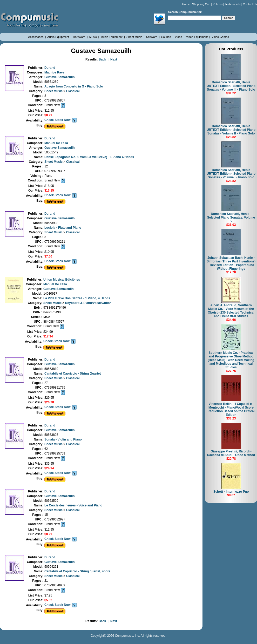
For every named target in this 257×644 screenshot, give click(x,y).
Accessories (36, 37)
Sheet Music (135, 37)
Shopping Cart (201, 4)
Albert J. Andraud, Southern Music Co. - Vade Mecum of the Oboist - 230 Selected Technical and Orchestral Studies (231, 311)
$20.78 (49, 402)
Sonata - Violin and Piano (63, 439)
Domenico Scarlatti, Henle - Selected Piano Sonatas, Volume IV (231, 218)
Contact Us (250, 4)
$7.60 (48, 256)
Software (152, 37)
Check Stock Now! (58, 120)
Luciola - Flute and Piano (63, 228)
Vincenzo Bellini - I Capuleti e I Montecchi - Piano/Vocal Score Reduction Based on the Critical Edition (231, 409)
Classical (73, 91)
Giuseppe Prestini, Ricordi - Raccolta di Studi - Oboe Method (231, 453)
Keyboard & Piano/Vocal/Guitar (88, 303)
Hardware (80, 37)
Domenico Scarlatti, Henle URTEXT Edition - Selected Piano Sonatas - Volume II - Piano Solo (231, 130)
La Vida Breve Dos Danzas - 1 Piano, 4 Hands (77, 298)
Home (186, 4)
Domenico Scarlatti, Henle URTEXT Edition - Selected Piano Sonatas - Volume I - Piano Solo (231, 174)
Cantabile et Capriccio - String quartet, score (77, 571)
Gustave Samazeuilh (60, 77)
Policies (218, 4)
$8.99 (48, 115)
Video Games (220, 37)
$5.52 (48, 600)
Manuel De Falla (56, 143)
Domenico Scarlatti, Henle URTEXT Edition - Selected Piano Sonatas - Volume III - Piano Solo (231, 86)
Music (93, 37)
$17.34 (48, 336)
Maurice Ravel (55, 72)
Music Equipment (112, 37)
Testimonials (233, 4)
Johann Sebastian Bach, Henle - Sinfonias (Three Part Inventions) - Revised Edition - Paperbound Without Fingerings (231, 263)
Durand (50, 68)
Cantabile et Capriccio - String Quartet (73, 374)
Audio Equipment (59, 37)
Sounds (166, 37)
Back (102, 59)
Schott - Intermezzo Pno (231, 492)
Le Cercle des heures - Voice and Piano (73, 505)
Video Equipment (197, 37)
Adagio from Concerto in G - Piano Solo (74, 86)
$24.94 (49, 468)
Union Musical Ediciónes (62, 280)
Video (179, 37)
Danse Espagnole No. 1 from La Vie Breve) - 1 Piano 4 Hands (89, 157)
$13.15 (49, 191)
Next (114, 59)
